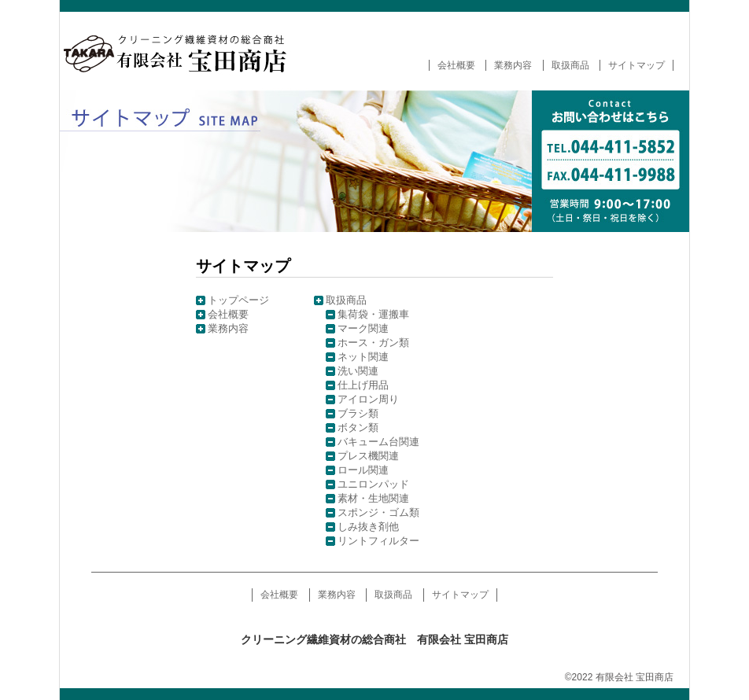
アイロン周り (368, 399)
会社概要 (456, 65)
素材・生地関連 (373, 498)
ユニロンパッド (373, 484)
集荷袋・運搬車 (373, 314)
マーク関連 (363, 328)
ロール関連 (363, 470)
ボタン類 (358, 427)
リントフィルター (378, 541)
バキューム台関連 (378, 442)
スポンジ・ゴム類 (378, 512)
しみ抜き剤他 (368, 527)
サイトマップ (636, 65)
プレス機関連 (368, 456)
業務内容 (513, 65)
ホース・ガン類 (373, 343)
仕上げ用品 (363, 385)
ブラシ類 (358, 413)
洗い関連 (358, 371)
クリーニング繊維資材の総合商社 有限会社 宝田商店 (186, 51)
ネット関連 (363, 357)
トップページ (238, 300)
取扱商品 (570, 65)
